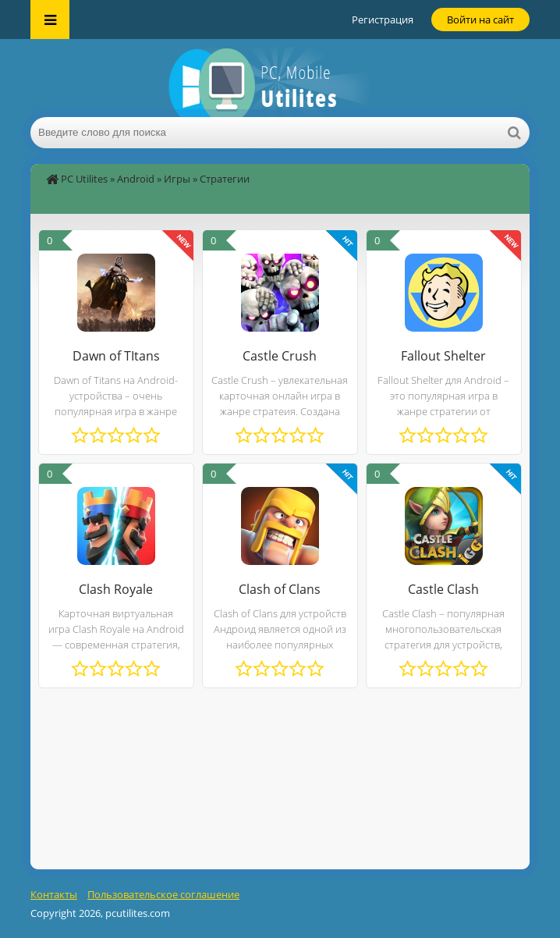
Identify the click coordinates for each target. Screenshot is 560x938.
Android (136, 179)
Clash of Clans (280, 589)
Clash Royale (116, 589)
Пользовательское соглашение (163, 894)
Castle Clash (443, 589)
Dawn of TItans (116, 356)
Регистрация (383, 20)
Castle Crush (280, 356)
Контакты (54, 894)
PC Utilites (84, 179)
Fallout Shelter (443, 356)
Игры (177, 179)
